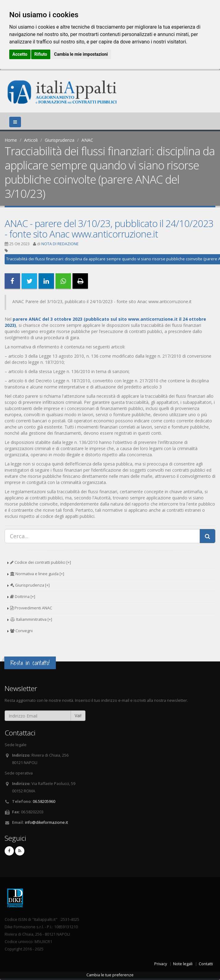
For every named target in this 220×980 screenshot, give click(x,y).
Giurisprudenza (60, 140)
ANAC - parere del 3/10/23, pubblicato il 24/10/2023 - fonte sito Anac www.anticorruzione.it (109, 229)
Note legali (183, 964)
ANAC (87, 140)
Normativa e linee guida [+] (37, 574)
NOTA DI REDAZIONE (60, 244)
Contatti (206, 964)
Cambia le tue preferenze (110, 975)
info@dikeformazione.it (46, 822)
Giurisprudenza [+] (30, 585)
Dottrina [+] (23, 597)
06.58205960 (44, 801)
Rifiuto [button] (41, 54)
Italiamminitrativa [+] (31, 619)
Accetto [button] (20, 54)
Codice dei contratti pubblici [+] (41, 562)
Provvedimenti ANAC (31, 608)
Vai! (78, 716)
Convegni (21, 631)
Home (11, 140)
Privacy (161, 964)
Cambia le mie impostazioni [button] (81, 54)
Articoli (31, 140)
